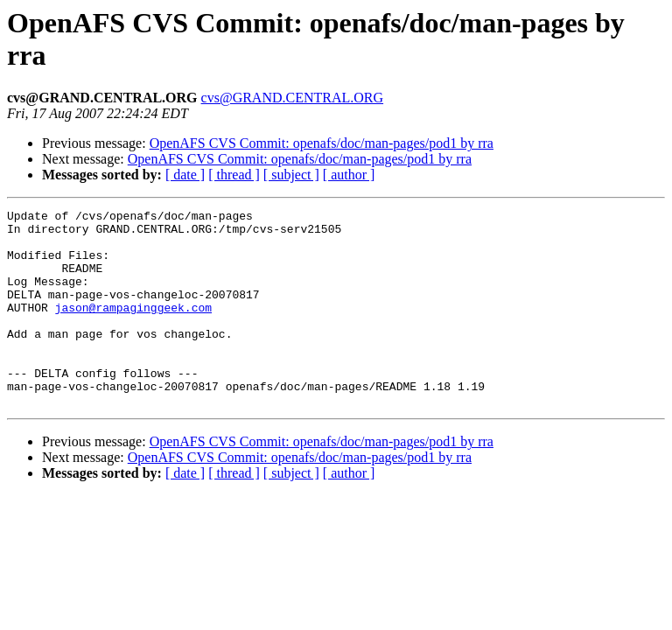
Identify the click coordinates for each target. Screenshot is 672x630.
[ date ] (185, 175)
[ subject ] (291, 175)
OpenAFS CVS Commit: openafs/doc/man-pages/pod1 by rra (322, 143)
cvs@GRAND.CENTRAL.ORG (293, 98)
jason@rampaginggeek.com (133, 328)
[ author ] (349, 175)
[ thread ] (234, 175)
